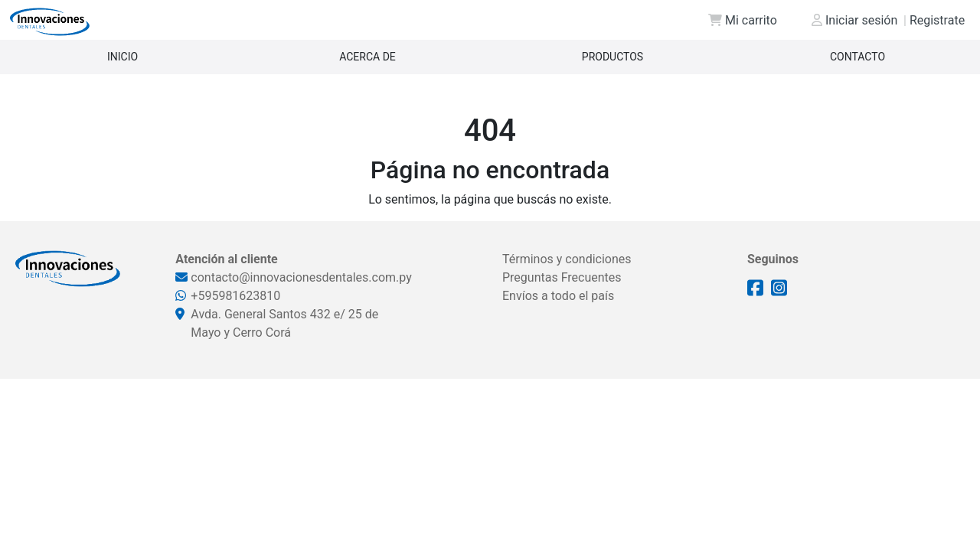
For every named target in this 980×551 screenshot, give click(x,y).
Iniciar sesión (854, 20)
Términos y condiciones (567, 259)
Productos (612, 57)
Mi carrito (743, 20)
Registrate (934, 20)
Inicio (122, 57)
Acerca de (367, 57)
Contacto (857, 57)
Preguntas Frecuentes (562, 277)
